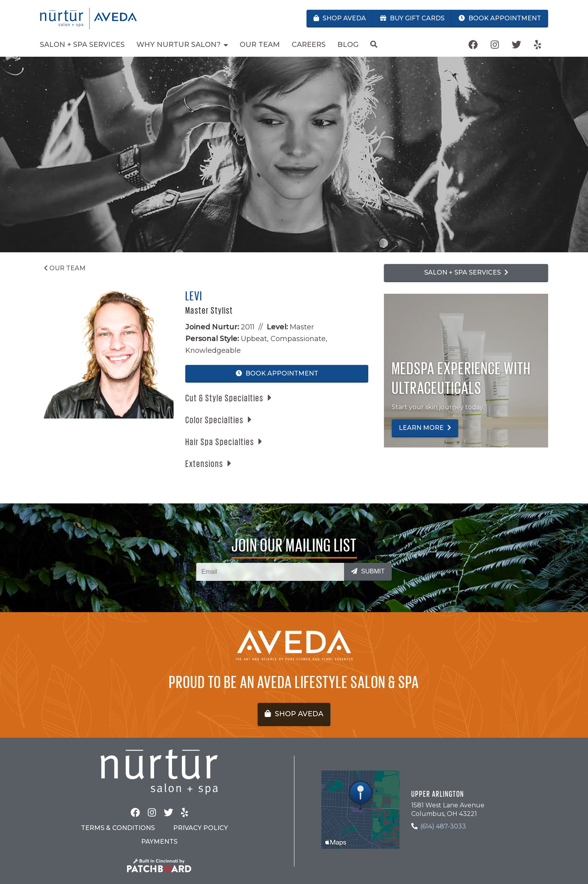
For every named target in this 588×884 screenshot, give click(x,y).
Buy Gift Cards (412, 18)
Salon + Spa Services (466, 272)
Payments (159, 842)
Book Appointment (500, 18)
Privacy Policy (201, 828)
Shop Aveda (340, 18)
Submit (368, 571)
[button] (228, 398)
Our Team (65, 268)
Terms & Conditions (118, 828)
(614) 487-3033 (443, 826)
